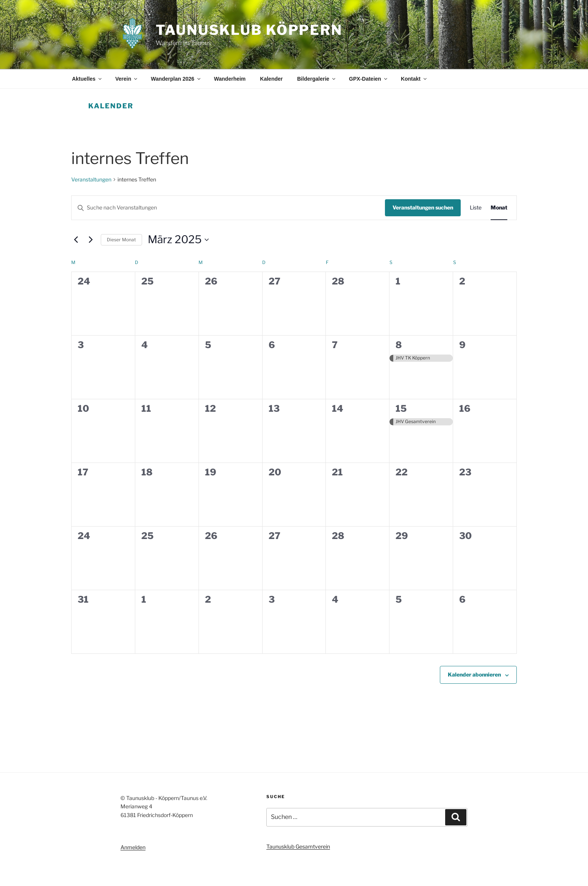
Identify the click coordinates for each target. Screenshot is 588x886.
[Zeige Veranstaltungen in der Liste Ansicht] (476, 208)
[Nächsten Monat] (91, 240)
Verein (127, 79)
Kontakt (414, 79)
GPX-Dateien (369, 79)
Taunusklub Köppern (249, 30)
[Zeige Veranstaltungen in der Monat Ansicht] (499, 208)
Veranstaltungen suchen (423, 207)
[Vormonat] (76, 240)
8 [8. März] (399, 345)
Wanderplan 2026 (176, 79)
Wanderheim (230, 79)
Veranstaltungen (91, 179)
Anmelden (133, 847)
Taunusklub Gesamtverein (298, 846)
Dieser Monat (121, 240)
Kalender (271, 79)
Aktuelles (87, 79)
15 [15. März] (401, 409)
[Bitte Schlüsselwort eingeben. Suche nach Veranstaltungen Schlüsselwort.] (228, 208)
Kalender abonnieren (474, 674)
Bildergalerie (317, 79)
